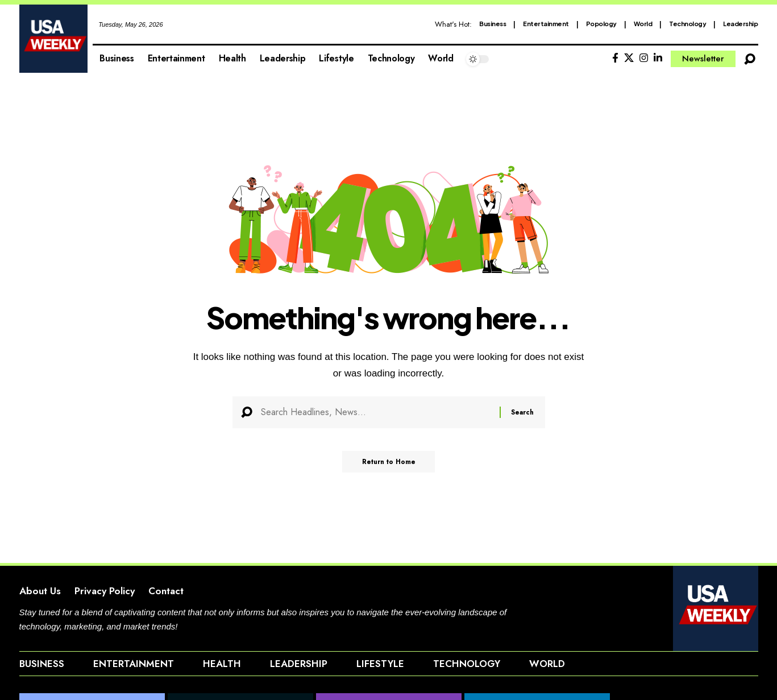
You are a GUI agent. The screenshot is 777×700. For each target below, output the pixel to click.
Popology (601, 24)
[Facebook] (615, 58)
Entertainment (546, 24)
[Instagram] (644, 58)
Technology (687, 24)
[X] (629, 58)
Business (493, 24)
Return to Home (388, 465)
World (643, 24)
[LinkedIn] (658, 58)
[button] (750, 59)
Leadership (740, 24)
